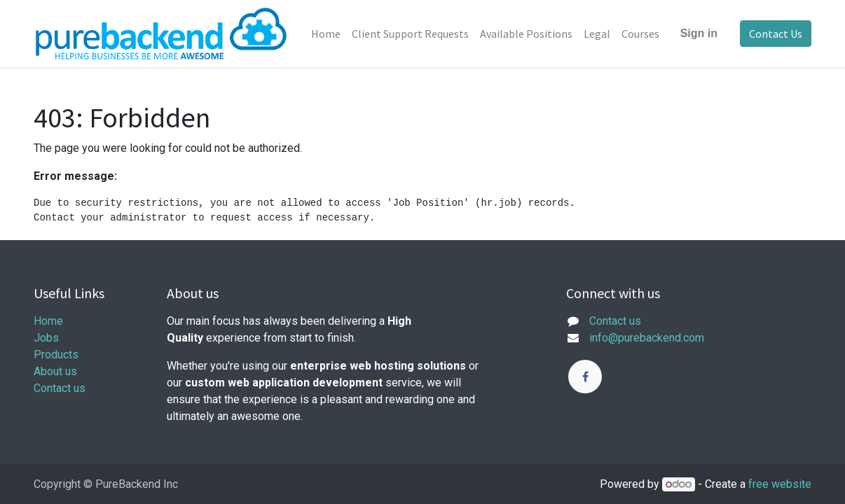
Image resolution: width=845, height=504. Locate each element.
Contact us (60, 388)
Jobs (46, 338)
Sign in (699, 33)
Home (48, 321)
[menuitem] (326, 34)
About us (55, 371)
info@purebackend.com (647, 338)
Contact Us (776, 34)
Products (56, 355)
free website (780, 484)
